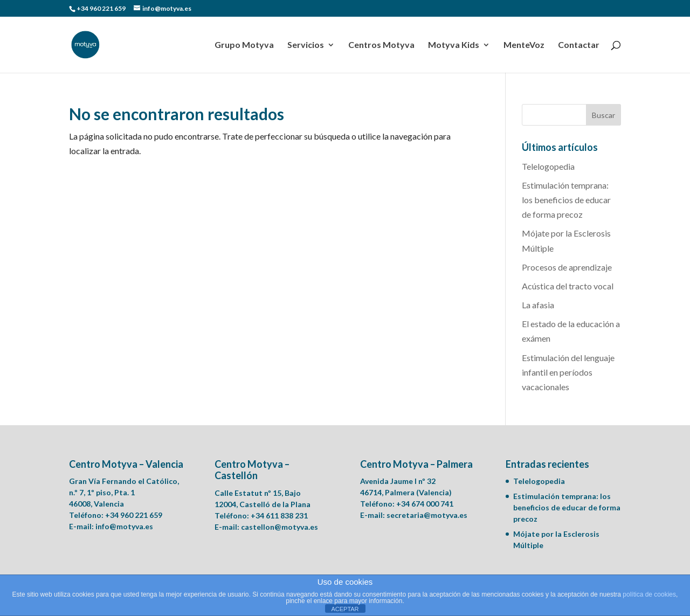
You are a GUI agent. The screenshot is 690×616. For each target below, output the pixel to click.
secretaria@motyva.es (427, 515)
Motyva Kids (454, 45)
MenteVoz (524, 45)
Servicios (306, 45)
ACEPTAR (345, 609)
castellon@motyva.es (280, 527)
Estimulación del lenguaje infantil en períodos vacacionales (568, 372)
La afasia (538, 305)
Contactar (579, 45)
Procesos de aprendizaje (567, 267)
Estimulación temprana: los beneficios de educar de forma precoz (566, 200)
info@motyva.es (124, 526)
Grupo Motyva (244, 45)
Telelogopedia (548, 166)
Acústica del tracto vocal (568, 286)
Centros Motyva (381, 45)
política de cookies (649, 594)
